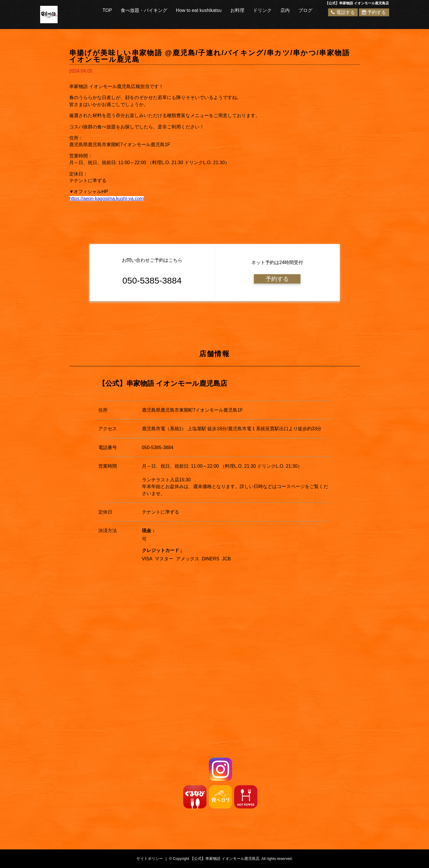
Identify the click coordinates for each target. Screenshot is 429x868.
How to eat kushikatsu (199, 10)
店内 (285, 10)
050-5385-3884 (158, 448)
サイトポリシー (150, 859)
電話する (343, 12)
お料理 (237, 10)
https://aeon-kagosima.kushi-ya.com (106, 199)
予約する (374, 12)
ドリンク (262, 10)
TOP (107, 10)
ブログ (305, 10)
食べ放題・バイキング (144, 10)
